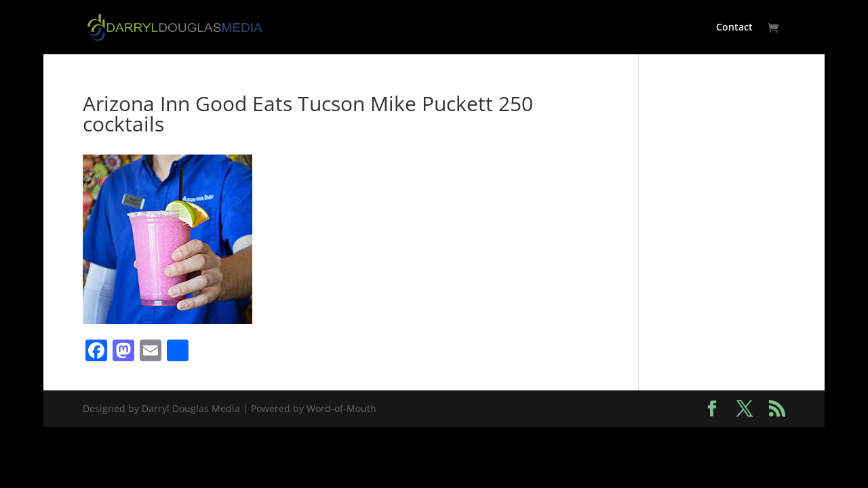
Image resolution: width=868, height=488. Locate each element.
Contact (734, 28)
